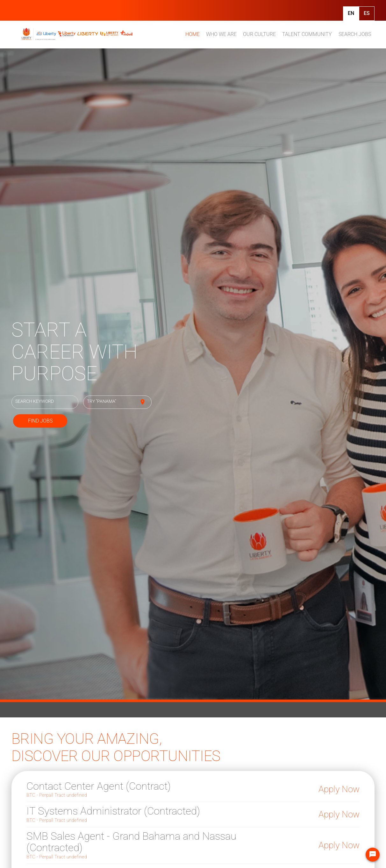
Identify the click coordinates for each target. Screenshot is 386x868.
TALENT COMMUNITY (307, 34)
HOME (193, 34)
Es (367, 13)
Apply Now (339, 789)
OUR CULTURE (259, 34)
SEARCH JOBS (355, 34)
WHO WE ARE (221, 34)
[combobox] (45, 402)
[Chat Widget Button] (373, 855)
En (351, 13)
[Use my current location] (143, 402)
